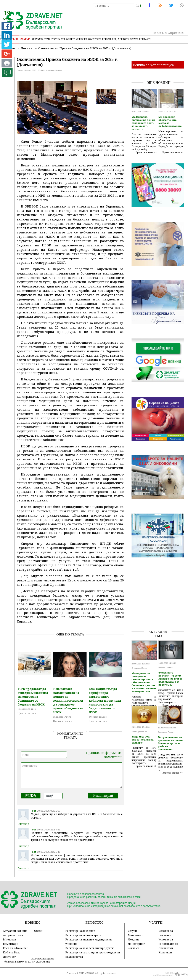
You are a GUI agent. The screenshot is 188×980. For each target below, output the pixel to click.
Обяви (38, 931)
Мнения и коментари (88, 39)
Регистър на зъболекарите (83, 935)
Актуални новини (15, 931)
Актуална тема (41, 39)
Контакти (145, 39)
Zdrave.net (72, 973)
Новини (15, 39)
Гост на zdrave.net (63, 39)
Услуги (134, 39)
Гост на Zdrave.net (15, 948)
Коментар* (72, 775)
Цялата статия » (27, 713)
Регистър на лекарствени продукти (89, 948)
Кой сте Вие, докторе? (116, 39)
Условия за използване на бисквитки (168, 944)
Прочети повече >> (146, 152)
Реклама (133, 948)
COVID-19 (25, 39)
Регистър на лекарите (80, 931)
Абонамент (135, 935)
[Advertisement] (160, 599)
